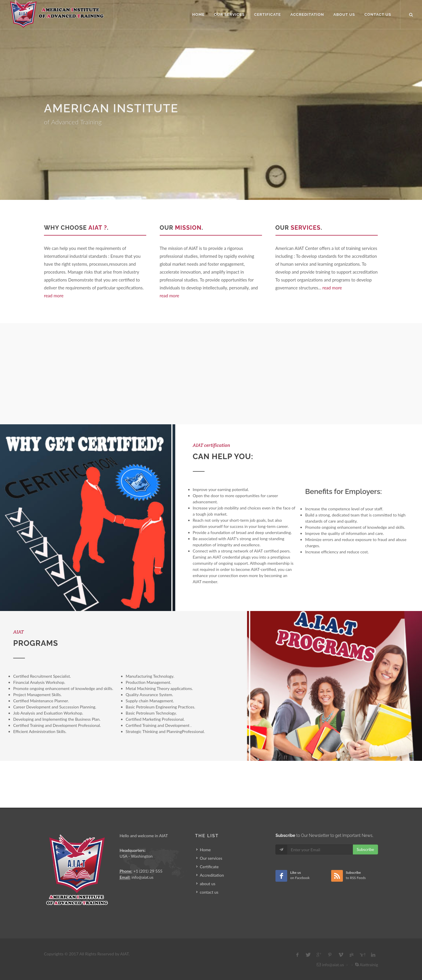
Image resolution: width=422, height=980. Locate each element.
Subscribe (365, 849)
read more (54, 296)
